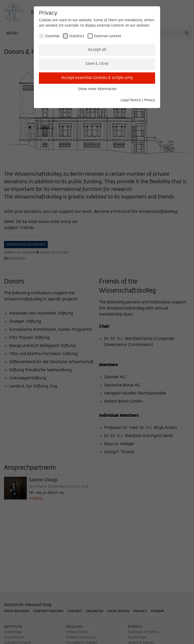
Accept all (97, 50)
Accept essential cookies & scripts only (97, 78)
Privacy (149, 100)
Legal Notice (131, 100)
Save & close (97, 64)
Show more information (97, 89)
